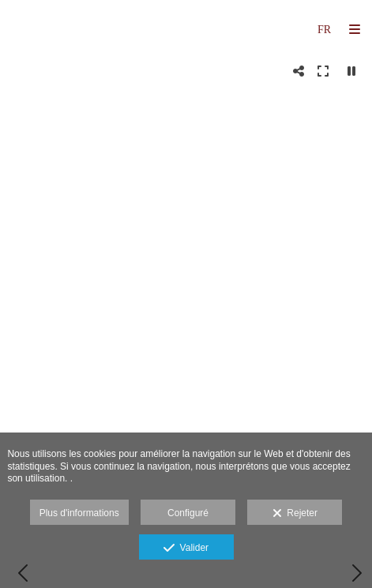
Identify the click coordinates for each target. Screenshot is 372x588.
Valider (186, 549)
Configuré (188, 513)
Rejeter (295, 514)
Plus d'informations (79, 513)
